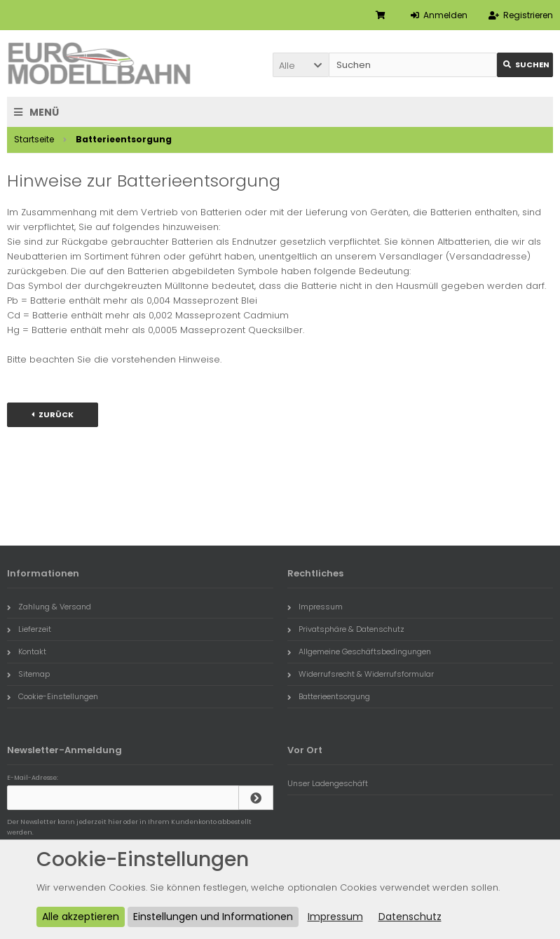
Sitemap (28, 674)
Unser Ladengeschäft (328, 783)
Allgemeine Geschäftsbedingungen (359, 651)
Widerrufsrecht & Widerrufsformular (361, 674)
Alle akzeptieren (81, 917)
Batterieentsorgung (329, 696)
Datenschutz (410, 917)
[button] (301, 65)
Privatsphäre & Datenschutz (346, 629)
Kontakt (27, 651)
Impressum (315, 607)
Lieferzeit (29, 629)
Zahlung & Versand (49, 607)
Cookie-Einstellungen (53, 696)
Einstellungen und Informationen (213, 917)
